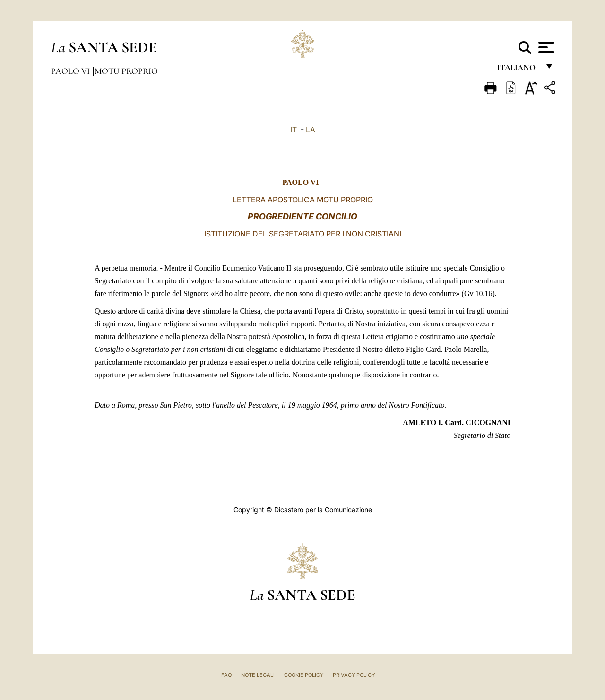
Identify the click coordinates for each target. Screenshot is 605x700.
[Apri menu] (545, 47)
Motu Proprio (126, 71)
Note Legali (258, 675)
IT (294, 130)
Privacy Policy (354, 675)
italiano (518, 70)
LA (311, 130)
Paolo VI (71, 71)
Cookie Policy (304, 675)
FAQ (226, 675)
